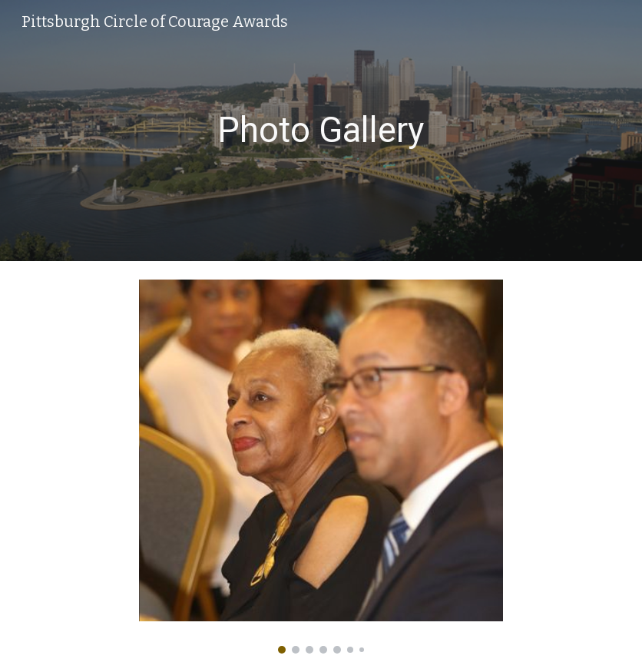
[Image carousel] (321, 467)
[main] (321, 131)
